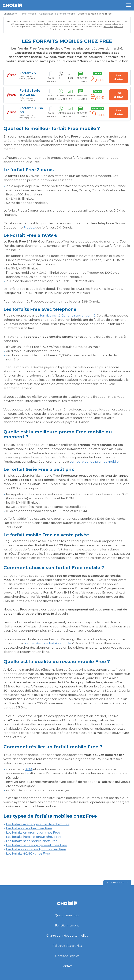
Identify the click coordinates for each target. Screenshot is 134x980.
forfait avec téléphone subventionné (68, 315)
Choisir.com (10, 14)
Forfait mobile (28, 14)
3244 (29, 769)
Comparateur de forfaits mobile (57, 14)
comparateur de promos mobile (94, 462)
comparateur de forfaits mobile (47, 643)
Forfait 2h (28, 73)
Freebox (30, 227)
